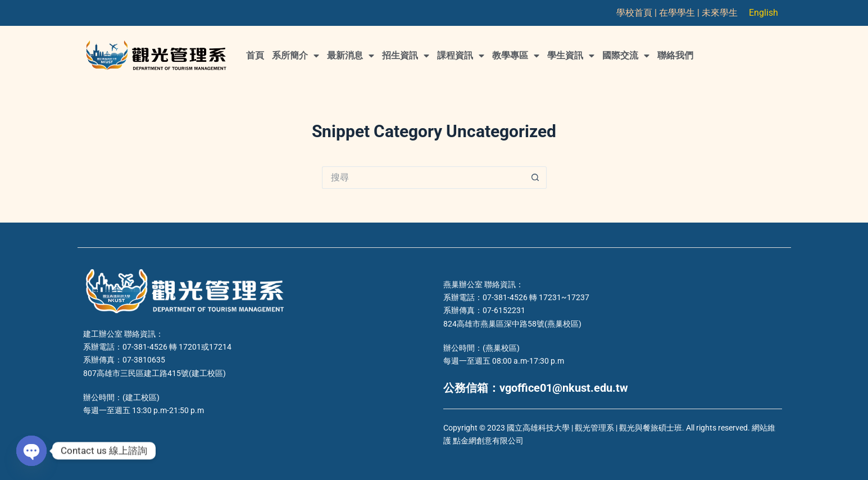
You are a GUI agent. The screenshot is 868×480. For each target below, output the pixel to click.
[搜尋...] (423, 178)
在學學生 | (680, 13)
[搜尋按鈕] (535, 178)
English (764, 13)
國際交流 (626, 56)
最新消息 (351, 56)
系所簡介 (296, 56)
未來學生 (720, 13)
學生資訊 (571, 56)
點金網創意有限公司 (488, 441)
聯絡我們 (675, 55)
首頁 (255, 55)
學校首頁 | (638, 13)
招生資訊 (406, 56)
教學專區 (516, 56)
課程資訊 (461, 56)
